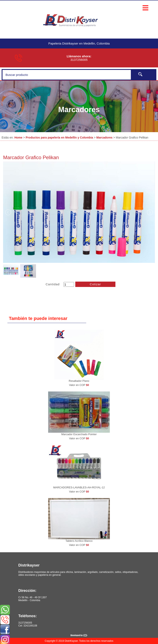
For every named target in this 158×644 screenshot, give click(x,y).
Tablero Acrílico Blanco (79, 541)
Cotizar (95, 284)
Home (18, 137)
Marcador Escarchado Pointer (79, 434)
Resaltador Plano (79, 381)
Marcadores (104, 137)
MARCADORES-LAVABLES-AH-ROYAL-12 (79, 487)
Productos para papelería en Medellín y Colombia (59, 137)
